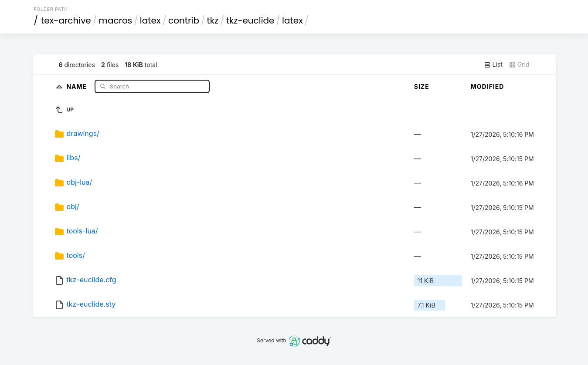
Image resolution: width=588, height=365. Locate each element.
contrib (184, 20)
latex (150, 20)
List (493, 64)
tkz (213, 20)
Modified (488, 86)
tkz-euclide (250, 20)
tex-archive (66, 20)
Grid (519, 64)
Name (77, 86)
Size (422, 86)
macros (115, 20)
